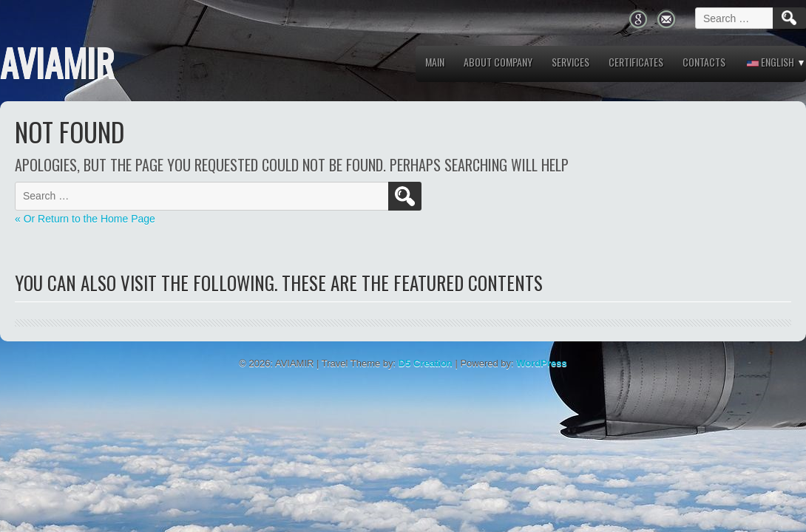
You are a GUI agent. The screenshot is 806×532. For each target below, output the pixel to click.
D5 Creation (426, 363)
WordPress (541, 363)
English (771, 62)
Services (570, 62)
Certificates (636, 62)
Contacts (704, 62)
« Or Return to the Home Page (85, 219)
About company (498, 62)
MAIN (435, 62)
